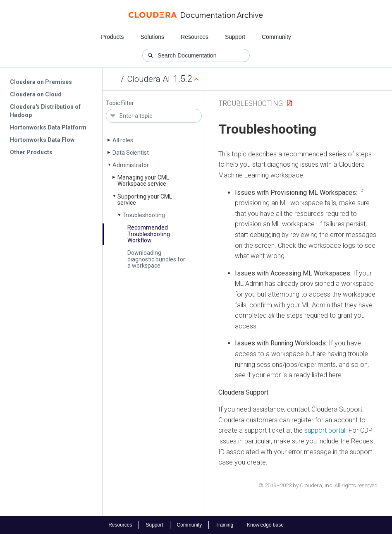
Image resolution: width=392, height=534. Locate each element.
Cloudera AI (149, 79)
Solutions (152, 37)
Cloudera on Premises (41, 82)
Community (276, 37)
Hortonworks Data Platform (48, 127)
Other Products (31, 152)
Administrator (131, 165)
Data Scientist (131, 153)
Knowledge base (265, 525)
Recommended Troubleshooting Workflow (149, 234)
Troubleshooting (144, 215)
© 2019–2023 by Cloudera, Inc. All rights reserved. (319, 485)
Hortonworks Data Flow (42, 140)
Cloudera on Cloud (36, 94)
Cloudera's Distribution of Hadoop (45, 111)
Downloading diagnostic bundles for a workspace (156, 259)
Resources (195, 37)
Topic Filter (120, 103)
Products (112, 37)
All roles (123, 140)
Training (224, 525)
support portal (325, 430)
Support (235, 37)
